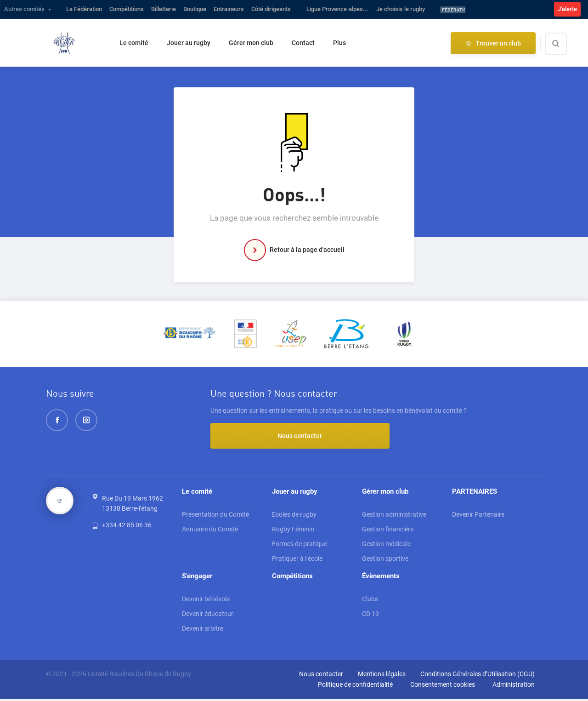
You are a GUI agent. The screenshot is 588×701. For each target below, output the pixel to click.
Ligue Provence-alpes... (337, 9)
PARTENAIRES (475, 492)
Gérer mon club (251, 43)
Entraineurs (229, 9)
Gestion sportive (385, 559)
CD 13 (370, 616)
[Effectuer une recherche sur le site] (564, 44)
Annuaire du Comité (210, 530)
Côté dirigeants (271, 9)
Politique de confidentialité (355, 686)
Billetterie (164, 9)
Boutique (195, 9)
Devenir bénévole (206, 601)
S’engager (197, 577)
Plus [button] (339, 43)
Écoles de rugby (294, 515)
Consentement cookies (443, 686)
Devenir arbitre (203, 630)
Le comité (134, 43)
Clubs (370, 601)
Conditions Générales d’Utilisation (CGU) (478, 676)
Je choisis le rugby (401, 9)
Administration (514, 686)
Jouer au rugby (189, 43)
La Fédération (84, 9)
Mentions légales (382, 676)
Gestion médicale (386, 545)
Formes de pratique (300, 545)
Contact (303, 43)
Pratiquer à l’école (297, 559)
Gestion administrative (394, 515)
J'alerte (567, 9)
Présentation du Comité (215, 515)
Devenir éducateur (208, 616)
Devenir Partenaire (478, 515)
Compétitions (127, 9)
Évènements (381, 577)
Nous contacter (261, 436)
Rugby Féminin (293, 530)
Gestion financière (388, 530)
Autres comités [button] (24, 9)
